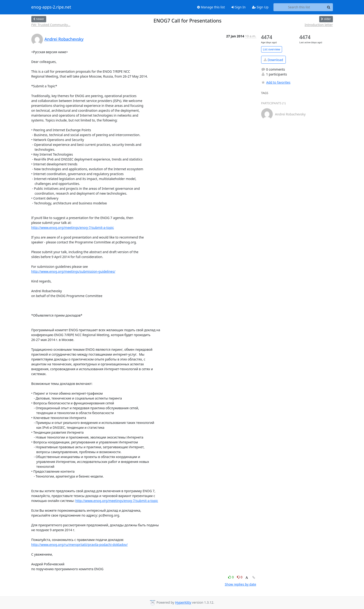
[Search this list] (299, 7)
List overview (272, 49)
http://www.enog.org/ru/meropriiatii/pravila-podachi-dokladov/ (80, 545)
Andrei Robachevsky (64, 39)
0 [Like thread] (231, 577)
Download (273, 60)
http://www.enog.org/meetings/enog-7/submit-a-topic (73, 228)
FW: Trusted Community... (51, 25)
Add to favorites (276, 82)
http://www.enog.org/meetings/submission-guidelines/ (73, 271)
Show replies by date (240, 584)
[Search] (329, 7)
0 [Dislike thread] (240, 577)
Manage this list (211, 7)
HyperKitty (183, 602)
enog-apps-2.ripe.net (51, 7)
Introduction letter (319, 25)
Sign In (239, 7)
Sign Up (260, 7)
